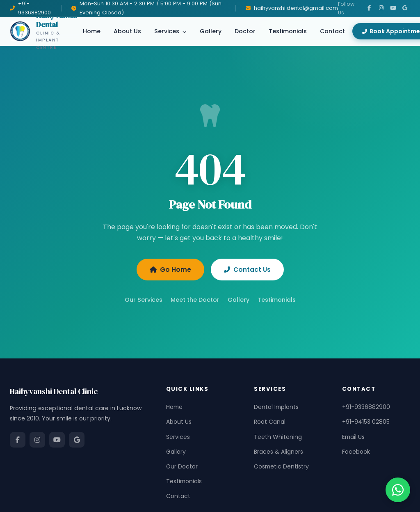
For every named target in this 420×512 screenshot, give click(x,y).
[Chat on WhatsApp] (398, 490)
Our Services (144, 300)
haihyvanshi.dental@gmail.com (296, 8)
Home (92, 31)
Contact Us (247, 270)
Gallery (211, 31)
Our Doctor (182, 466)
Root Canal (270, 422)
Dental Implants (276, 407)
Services (170, 31)
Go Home (170, 270)
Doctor (245, 31)
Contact (332, 31)
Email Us (353, 437)
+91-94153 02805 (366, 422)
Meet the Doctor (195, 300)
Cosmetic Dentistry (281, 466)
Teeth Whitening (278, 437)
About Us (127, 31)
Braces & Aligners (278, 452)
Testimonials (288, 31)
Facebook (356, 452)
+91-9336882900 (366, 407)
